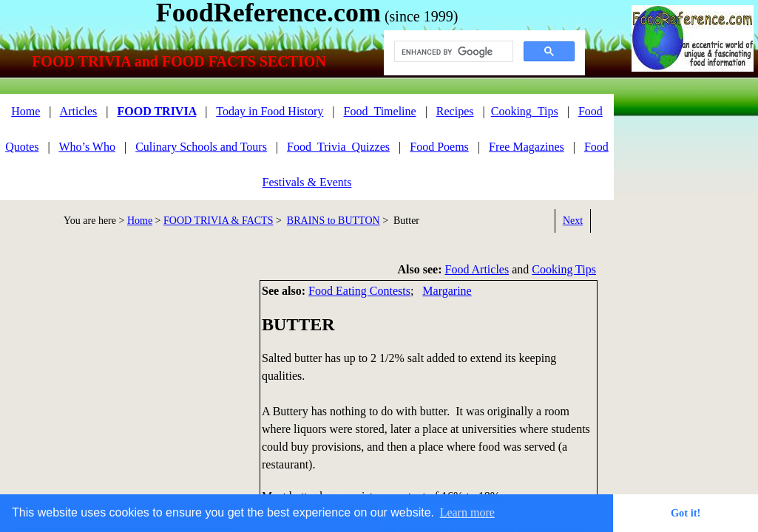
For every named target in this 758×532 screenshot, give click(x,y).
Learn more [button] (467, 512)
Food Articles (477, 269)
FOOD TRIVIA (156, 111)
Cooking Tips (564, 269)
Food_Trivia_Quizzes (338, 147)
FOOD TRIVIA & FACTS (218, 221)
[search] (452, 52)
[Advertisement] (692, 161)
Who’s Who (87, 147)
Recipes (455, 111)
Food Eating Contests (359, 291)
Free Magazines (527, 147)
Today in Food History (270, 111)
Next (573, 221)
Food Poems (439, 147)
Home (140, 221)
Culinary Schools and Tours (201, 147)
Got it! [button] (686, 513)
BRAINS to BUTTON (334, 221)
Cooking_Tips (525, 111)
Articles (79, 111)
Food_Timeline (380, 111)
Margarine (447, 291)
